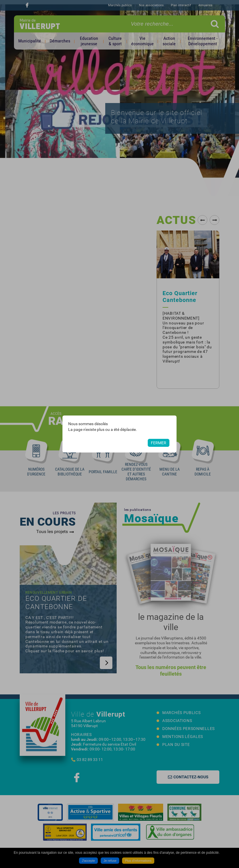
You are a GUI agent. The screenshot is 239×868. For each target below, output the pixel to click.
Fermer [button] (159, 443)
